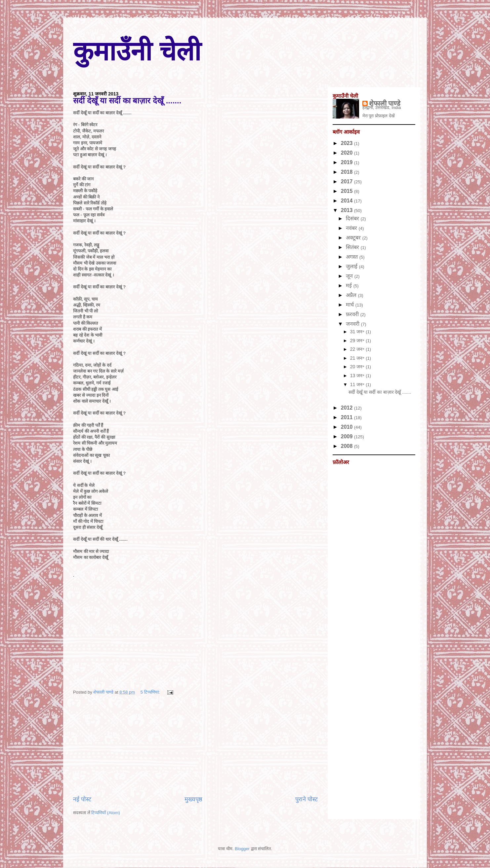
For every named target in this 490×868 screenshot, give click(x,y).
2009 (347, 436)
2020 (347, 153)
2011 (347, 417)
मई (349, 286)
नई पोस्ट (82, 799)
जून (350, 276)
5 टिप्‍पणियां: (151, 692)
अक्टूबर (354, 238)
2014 (347, 201)
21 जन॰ (358, 358)
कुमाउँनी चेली (137, 51)
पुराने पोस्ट (306, 799)
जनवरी (353, 324)
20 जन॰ (358, 367)
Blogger (242, 849)
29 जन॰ (358, 341)
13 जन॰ (358, 376)
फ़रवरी (353, 314)
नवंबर (352, 228)
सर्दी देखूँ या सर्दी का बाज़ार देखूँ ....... (127, 101)
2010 (347, 427)
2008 (347, 446)
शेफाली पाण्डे (385, 103)
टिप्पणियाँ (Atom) (106, 813)
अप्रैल (352, 295)
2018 (347, 172)
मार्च (350, 305)
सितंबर (353, 247)
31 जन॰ (358, 332)
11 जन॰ (358, 384)
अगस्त (352, 257)
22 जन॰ (358, 349)
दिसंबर (353, 218)
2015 (347, 191)
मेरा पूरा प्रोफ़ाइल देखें (379, 116)
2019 (347, 162)
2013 (347, 210)
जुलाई (352, 266)
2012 (347, 408)
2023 (347, 143)
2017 (347, 181)
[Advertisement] (195, 745)
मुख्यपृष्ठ (193, 799)
